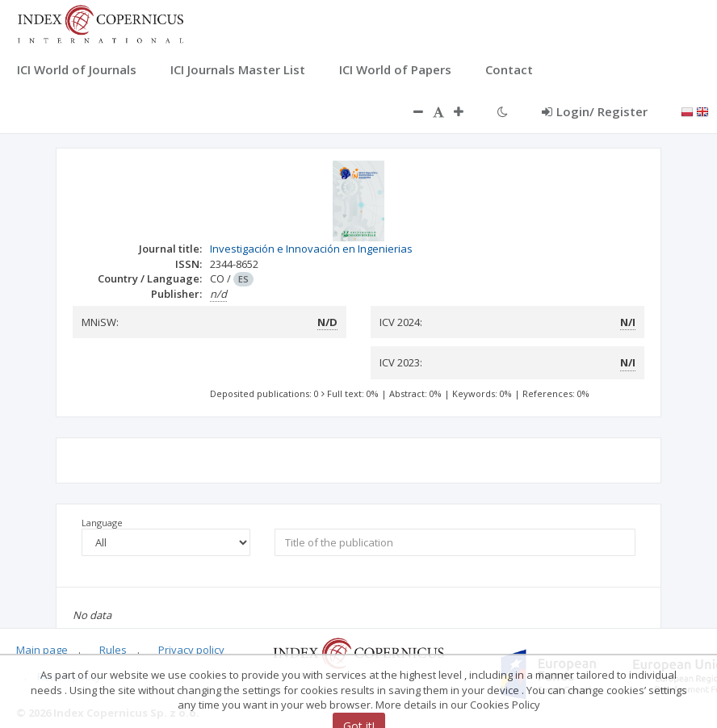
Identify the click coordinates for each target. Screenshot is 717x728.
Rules (113, 650)
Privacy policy (191, 650)
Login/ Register (595, 111)
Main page (42, 650)
